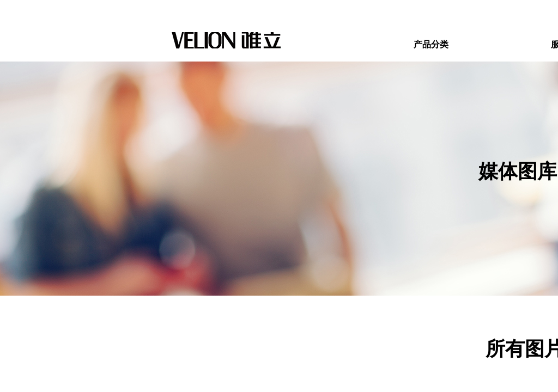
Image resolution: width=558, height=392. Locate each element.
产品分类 (431, 44)
